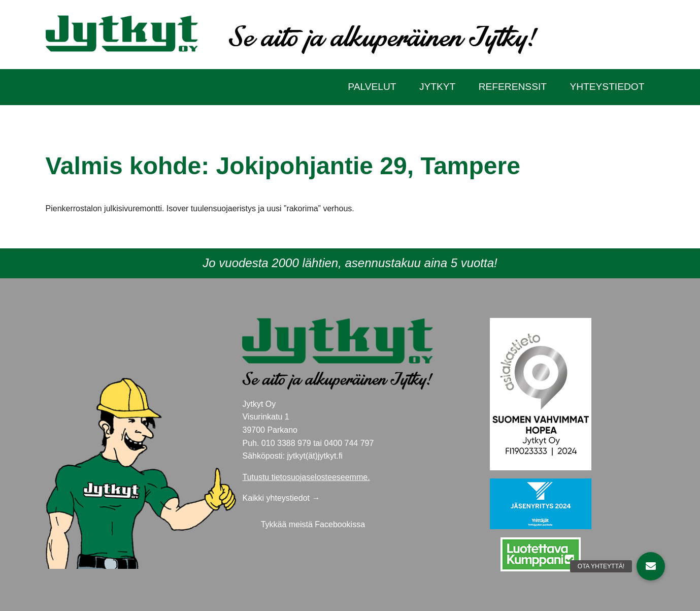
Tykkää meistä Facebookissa (313, 524)
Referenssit (513, 87)
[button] (651, 566)
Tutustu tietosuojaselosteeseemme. (306, 477)
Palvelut (372, 87)
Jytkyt (437, 87)
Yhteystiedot (607, 87)
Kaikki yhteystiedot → (281, 498)
